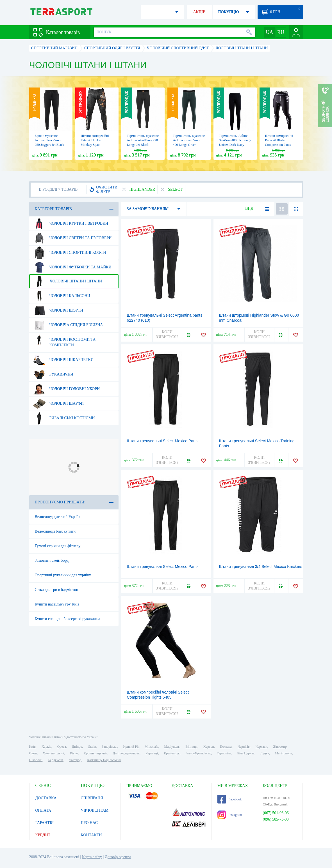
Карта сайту (92, 857)
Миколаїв (151, 747)
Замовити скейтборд (52, 560)
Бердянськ (55, 760)
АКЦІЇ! (199, 12)
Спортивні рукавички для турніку (63, 575)
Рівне (74, 753)
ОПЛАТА (43, 810)
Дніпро (77, 747)
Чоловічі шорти (58, 310)
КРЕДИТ (43, 835)
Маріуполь (172, 747)
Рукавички (53, 374)
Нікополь (36, 760)
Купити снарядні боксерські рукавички (67, 619)
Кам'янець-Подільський (104, 760)
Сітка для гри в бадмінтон (57, 590)
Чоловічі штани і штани (68, 281)
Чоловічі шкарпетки (63, 360)
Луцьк (265, 753)
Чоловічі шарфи (58, 404)
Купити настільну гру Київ (57, 604)
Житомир (280, 747)
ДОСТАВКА (46, 798)
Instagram (230, 815)
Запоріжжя (109, 747)
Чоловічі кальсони (62, 296)
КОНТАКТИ (91, 835)
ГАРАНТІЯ (45, 823)
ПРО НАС (89, 823)
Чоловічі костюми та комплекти (64, 340)
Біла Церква (246, 753)
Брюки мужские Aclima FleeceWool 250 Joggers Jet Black (50, 140)
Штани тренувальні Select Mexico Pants (163, 567)
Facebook (230, 799)
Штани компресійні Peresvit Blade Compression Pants (279, 140)
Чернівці (152, 753)
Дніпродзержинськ (126, 753)
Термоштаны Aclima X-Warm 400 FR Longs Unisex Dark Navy (235, 140)
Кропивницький (95, 753)
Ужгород (75, 760)
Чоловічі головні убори (66, 389)
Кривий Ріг (131, 747)
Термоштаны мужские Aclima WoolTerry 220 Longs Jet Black (143, 140)
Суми (33, 753)
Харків (46, 747)
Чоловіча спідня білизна (68, 325)
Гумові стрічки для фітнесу (58, 546)
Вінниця (192, 747)
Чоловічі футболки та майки (72, 267)
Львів (92, 747)
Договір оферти (118, 857)
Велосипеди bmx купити (55, 531)
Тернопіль (224, 753)
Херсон (209, 747)
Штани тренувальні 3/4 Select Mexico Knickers (261, 567)
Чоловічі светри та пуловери (72, 238)
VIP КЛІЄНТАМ (95, 810)
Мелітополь (283, 753)
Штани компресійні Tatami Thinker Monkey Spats (95, 140)
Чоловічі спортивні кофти (70, 253)
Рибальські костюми (64, 418)
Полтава (226, 747)
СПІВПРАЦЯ (92, 798)
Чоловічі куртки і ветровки (71, 224)
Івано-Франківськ (198, 753)
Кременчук (172, 753)
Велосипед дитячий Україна (58, 517)
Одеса (62, 747)
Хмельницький (53, 753)
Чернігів (244, 747)
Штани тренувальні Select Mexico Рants (163, 441)
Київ (32, 747)
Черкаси (261, 747)
